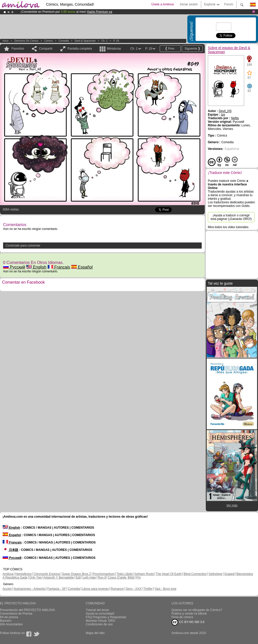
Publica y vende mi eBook (189, 614)
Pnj (138, 578)
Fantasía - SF (57, 589)
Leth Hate (89, 578)
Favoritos (18, 49)
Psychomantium (104, 574)
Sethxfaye (215, 574)
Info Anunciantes (11, 624)
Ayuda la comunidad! (100, 614)
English (36, 267)
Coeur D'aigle (118, 578)
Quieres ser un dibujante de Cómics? (197, 610)
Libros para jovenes (95, 589)
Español (82, 267)
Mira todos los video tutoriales (228, 227)
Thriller (148, 589)
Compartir (46, 49)
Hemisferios (23, 574)
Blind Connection (195, 574)
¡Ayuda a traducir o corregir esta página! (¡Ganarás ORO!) (231, 217)
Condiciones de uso (99, 624)
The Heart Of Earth (169, 574)
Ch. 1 (104, 41)
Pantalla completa (80, 49)
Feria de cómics (182, 617)
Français (59, 267)
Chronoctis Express (47, 574)
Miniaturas (114, 49)
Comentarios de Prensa (16, 614)
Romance (117, 589)
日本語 (10, 550)
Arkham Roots (144, 574)
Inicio (6, 41)
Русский (14, 267)
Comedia (64, 41)
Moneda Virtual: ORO (100, 621)
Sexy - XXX (133, 589)
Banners (6, 621)
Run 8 (102, 578)
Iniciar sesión (189, 4)
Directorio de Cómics (26, 41)
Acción (7, 589)
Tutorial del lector (98, 610)
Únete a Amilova (162, 4)
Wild (131, 578)
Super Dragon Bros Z (76, 574)
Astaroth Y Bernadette (59, 578)
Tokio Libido (125, 574)
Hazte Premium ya (99, 12)
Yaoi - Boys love (165, 589)
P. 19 (116, 41)
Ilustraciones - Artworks (29, 589)
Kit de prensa (9, 617)
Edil (78, 578)
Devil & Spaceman (85, 41)
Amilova (8, 574)
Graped (229, 574)
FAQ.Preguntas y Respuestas (106, 617)
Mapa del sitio (95, 633)
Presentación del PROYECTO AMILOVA (28, 610)
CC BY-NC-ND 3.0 (188, 622)
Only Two (36, 578)
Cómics (49, 41)
